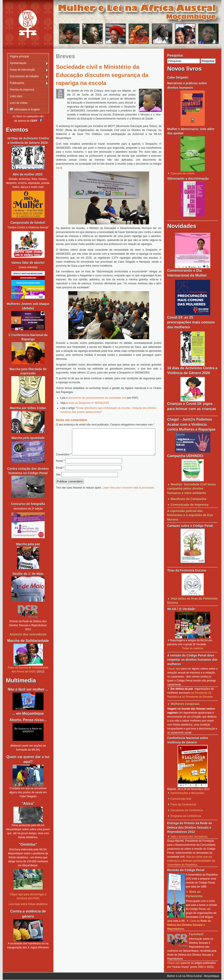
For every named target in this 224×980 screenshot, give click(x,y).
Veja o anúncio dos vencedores (189, 837)
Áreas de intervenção (22, 70)
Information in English (25, 110)
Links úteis (16, 96)
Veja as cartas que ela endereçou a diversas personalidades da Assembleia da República (191, 861)
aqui (58, 168)
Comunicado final (181, 799)
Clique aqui (174, 669)
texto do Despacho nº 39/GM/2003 (89, 403)
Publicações (17, 83)
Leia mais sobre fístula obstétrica (28, 904)
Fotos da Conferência (183, 805)
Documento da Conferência (187, 810)
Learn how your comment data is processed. (129, 497)
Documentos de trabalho (24, 76)
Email (60, 477)
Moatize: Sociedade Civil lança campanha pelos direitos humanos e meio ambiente (191, 489)
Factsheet (196, 934)
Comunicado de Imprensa (190, 505)
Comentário (107, 430)
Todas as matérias (193, 648)
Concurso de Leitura (182, 173)
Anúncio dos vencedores (28, 634)
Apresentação (18, 63)
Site (58, 484)
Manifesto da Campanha (189, 499)
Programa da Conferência (186, 816)
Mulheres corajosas (185, 704)
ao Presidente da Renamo (197, 697)
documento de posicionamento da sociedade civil (97, 398)
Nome (60, 470)
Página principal (19, 56)
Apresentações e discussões (187, 793)
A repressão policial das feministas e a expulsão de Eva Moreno (190, 515)
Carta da (189, 925)
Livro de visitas (19, 103)
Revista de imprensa (22, 90)
